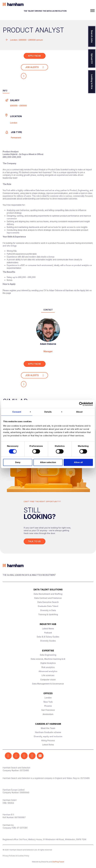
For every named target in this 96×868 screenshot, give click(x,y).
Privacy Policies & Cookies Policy (16, 856)
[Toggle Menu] (92, 11)
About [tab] (79, 412)
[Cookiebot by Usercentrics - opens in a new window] (81, 404)
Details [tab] (48, 412)
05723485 (24, 770)
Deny (18, 462)
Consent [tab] (17, 412)
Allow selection (48, 462)
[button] (8, 756)
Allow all (78, 462)
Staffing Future (58, 862)
